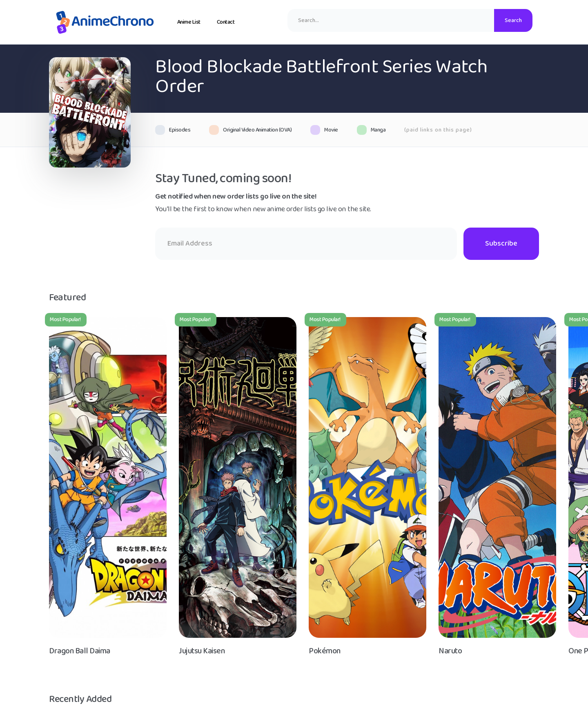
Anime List (189, 22)
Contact (226, 22)
